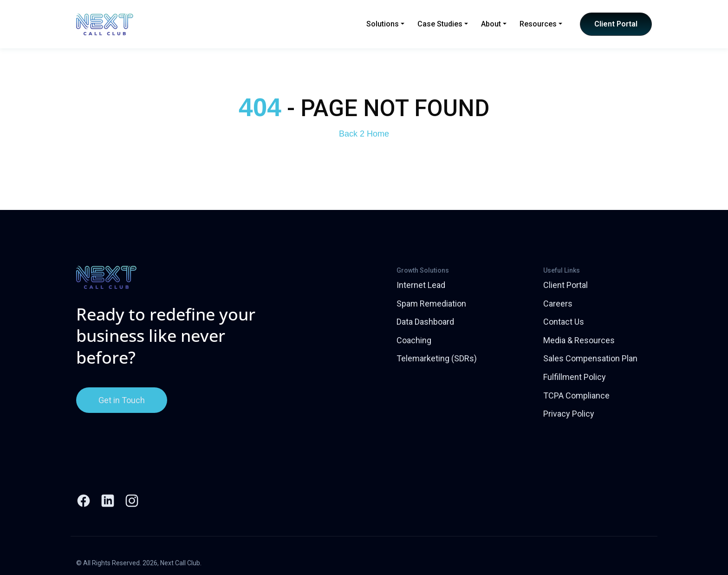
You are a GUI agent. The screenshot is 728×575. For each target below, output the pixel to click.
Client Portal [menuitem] (565, 285)
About (494, 24)
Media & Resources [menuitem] (579, 340)
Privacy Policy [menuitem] (569, 414)
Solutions (385, 24)
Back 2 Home (364, 134)
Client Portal (616, 24)
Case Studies (443, 24)
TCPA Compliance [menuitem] (576, 395)
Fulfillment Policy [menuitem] (575, 377)
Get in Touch (122, 400)
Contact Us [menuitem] (564, 322)
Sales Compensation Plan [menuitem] (590, 358)
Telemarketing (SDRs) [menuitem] (437, 358)
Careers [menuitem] (558, 304)
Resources (541, 24)
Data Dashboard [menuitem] (425, 322)
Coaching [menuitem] (414, 340)
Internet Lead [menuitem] (421, 285)
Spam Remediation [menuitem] (431, 304)
